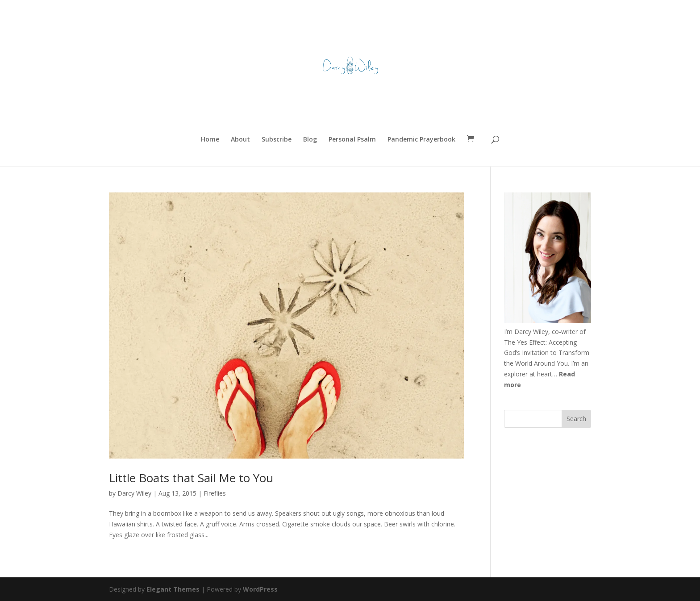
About (240, 140)
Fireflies (215, 493)
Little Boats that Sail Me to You (191, 478)
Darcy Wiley (134, 493)
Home (210, 140)
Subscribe (277, 140)
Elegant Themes (173, 589)
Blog (310, 140)
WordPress (260, 589)
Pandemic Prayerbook (421, 140)
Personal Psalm (352, 140)
